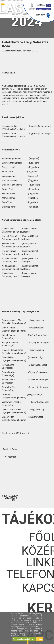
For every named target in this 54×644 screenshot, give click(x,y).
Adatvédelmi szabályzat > (24, 639)
